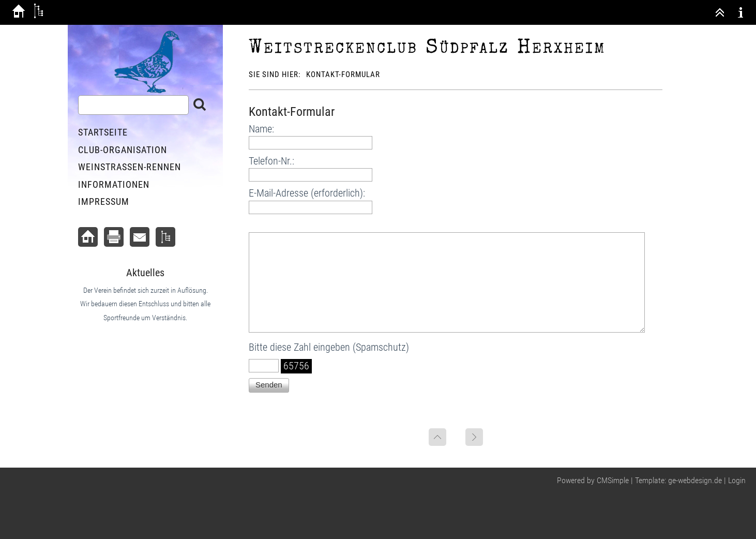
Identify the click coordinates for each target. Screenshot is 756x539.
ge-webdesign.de (695, 480)
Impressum (104, 201)
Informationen (114, 184)
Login (737, 480)
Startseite (103, 132)
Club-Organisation (123, 150)
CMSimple (613, 480)
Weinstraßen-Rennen (130, 167)
